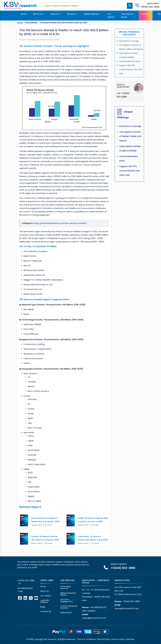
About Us (38, 14)
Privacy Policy (118, 639)
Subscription (66, 613)
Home (23, 14)
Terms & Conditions (87, 639)
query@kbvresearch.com (94, 618)
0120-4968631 (89, 611)
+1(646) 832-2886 (150, 7)
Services (71, 14)
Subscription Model (127, 15)
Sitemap (130, 639)
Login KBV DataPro (45, 601)
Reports (55, 14)
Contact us (46, 611)
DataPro (146, 14)
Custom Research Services (69, 607)
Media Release (92, 14)
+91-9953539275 (25, 588)
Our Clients (111, 15)
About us (45, 591)
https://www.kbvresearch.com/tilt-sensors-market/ (60, 223)
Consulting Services (65, 587)
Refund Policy (104, 639)
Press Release (31, 23)
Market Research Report (68, 594)
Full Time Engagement (67, 600)
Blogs (43, 607)
